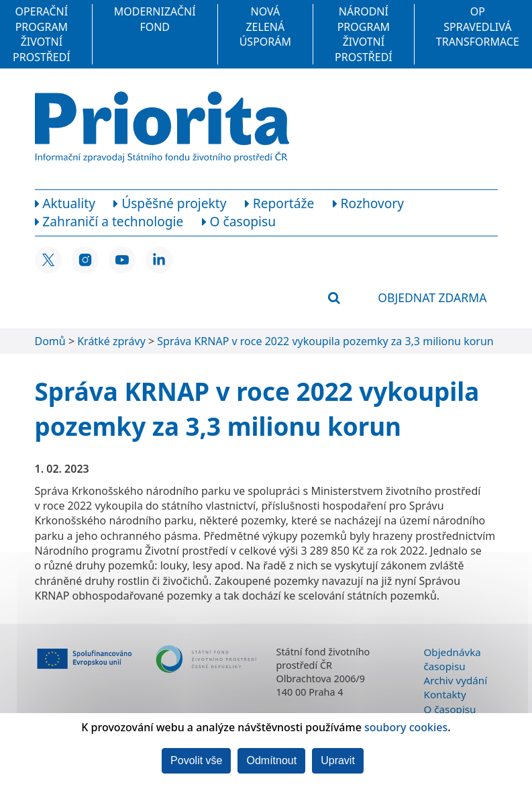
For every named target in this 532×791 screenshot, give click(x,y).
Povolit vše (196, 760)
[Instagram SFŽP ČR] (85, 260)
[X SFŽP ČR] (48, 260)
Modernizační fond (155, 19)
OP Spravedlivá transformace (478, 27)
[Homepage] (162, 127)
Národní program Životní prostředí (364, 34)
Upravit (338, 760)
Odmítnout (271, 760)
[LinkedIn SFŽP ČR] (159, 260)
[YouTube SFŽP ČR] (122, 260)
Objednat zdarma (432, 297)
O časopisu (450, 709)
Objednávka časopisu (453, 659)
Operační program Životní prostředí (42, 34)
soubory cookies (406, 727)
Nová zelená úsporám (265, 27)
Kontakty (445, 694)
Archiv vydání (456, 680)
